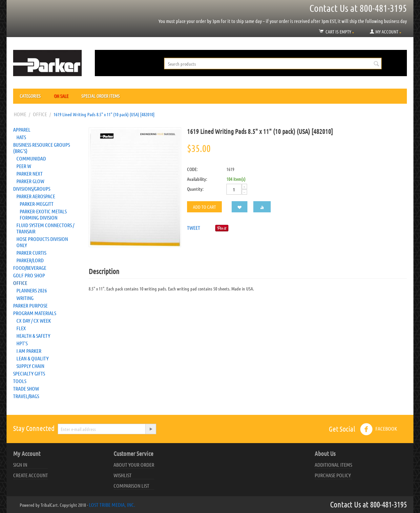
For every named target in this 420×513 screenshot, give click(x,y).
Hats (21, 137)
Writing (25, 298)
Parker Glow (30, 181)
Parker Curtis (31, 253)
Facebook (378, 429)
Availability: (197, 179)
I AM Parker (29, 351)
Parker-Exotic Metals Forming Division (43, 214)
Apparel (22, 129)
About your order (134, 465)
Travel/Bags (26, 396)
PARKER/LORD (30, 260)
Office (40, 114)
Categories (30, 96)
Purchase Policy (333, 475)
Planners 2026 (32, 290)
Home (20, 114)
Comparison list (131, 486)
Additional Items (333, 465)
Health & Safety (33, 336)
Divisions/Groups (32, 189)
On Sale (61, 96)
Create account (31, 475)
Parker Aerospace (36, 196)
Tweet (194, 228)
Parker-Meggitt (37, 204)
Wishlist (123, 475)
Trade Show (26, 388)
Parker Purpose (30, 305)
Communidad (31, 158)
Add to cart (204, 207)
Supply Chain (30, 366)
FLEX (21, 328)
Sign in (20, 465)
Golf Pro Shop (29, 275)
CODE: (192, 169)
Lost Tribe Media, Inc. (112, 505)
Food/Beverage (30, 268)
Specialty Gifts (29, 373)
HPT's (22, 343)
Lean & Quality (32, 358)
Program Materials (35, 313)
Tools (20, 381)
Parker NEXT (30, 173)
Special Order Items (101, 96)
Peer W (24, 166)
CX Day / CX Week (34, 321)
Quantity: (195, 189)
